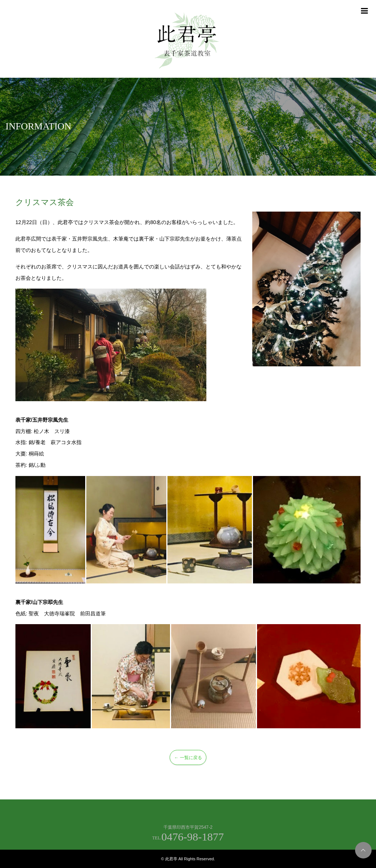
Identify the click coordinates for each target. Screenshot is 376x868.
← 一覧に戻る (188, 758)
